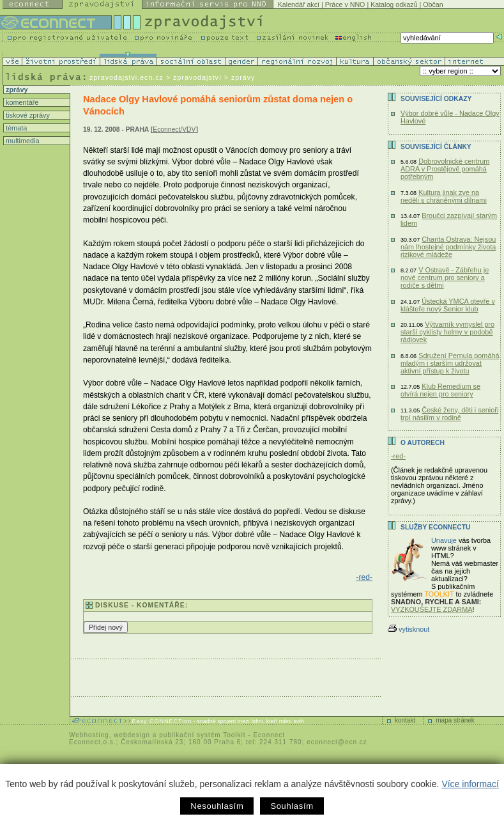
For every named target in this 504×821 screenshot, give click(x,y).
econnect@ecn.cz (337, 742)
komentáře (21, 102)
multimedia (22, 141)
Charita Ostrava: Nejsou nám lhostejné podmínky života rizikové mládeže (448, 247)
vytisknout (409, 629)
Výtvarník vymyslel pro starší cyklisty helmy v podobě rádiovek (447, 332)
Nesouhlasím (217, 806)
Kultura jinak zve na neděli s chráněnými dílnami (444, 196)
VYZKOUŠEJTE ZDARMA (432, 609)
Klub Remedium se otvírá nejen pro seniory (440, 390)
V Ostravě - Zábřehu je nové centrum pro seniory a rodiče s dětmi (445, 278)
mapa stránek (455, 720)
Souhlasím (292, 806)
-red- (364, 577)
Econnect (269, 735)
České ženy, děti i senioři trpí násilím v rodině (449, 414)
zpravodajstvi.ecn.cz (126, 77)
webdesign (132, 735)
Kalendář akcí (299, 4)
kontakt (405, 720)
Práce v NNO (345, 4)
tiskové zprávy (27, 115)
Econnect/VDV (174, 129)
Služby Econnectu (435, 527)
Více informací (470, 784)
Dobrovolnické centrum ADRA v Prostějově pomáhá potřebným (445, 169)
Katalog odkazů (394, 4)
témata (15, 128)
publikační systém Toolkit (202, 735)
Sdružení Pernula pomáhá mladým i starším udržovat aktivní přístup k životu (450, 363)
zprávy (16, 90)
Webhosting (89, 735)
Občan (433, 4)
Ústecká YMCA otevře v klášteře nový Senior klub (448, 305)
